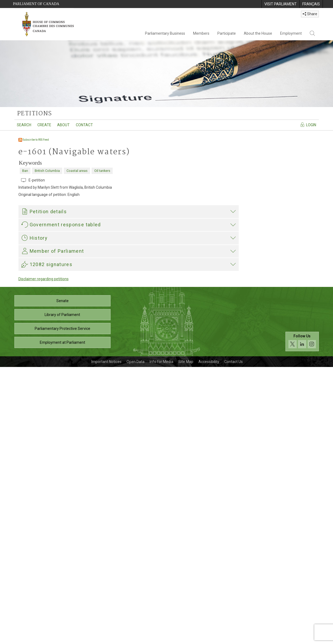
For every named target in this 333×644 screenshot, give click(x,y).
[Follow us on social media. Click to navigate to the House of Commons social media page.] (302, 619)
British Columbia (47, 171)
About (63, 125)
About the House (258, 33)
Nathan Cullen (35, 442)
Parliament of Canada (36, 4)
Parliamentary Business (165, 33)
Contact (84, 125)
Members (201, 33)
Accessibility (209, 639)
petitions (35, 114)
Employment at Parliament (62, 619)
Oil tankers (102, 171)
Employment (291, 33)
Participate (227, 33)
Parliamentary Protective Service (62, 606)
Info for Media (161, 639)
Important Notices (106, 639)
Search (24, 125)
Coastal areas (77, 171)
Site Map (186, 639)
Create (44, 125)
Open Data (136, 639)
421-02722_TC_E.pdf (47, 376)
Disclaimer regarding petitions (44, 556)
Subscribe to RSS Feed (34, 140)
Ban (25, 171)
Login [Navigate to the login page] (308, 125)
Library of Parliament (62, 592)
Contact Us (234, 639)
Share (310, 14)
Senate (62, 578)
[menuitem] (280, 4)
